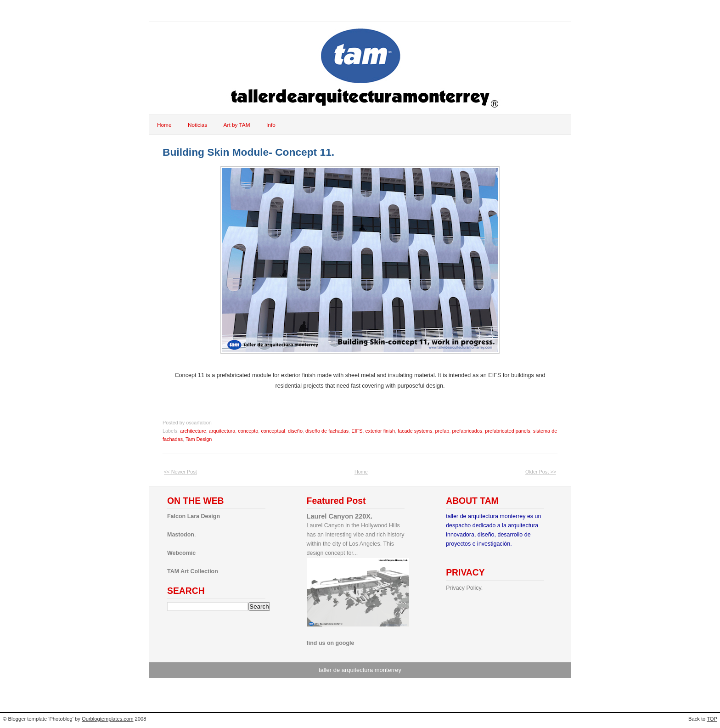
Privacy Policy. (464, 588)
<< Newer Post (180, 472)
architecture (193, 431)
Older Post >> (541, 472)
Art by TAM (237, 125)
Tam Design (199, 439)
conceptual (273, 431)
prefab (442, 431)
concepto (248, 431)
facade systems (415, 431)
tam (167, 11)
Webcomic (181, 553)
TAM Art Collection (193, 571)
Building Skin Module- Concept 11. (248, 152)
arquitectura (222, 431)
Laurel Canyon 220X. (340, 516)
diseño (295, 431)
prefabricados (467, 431)
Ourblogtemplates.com (108, 719)
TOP (712, 719)
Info (271, 125)
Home (164, 125)
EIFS (357, 431)
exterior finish (380, 431)
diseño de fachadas (327, 431)
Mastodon (181, 535)
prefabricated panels (507, 431)
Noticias (197, 125)
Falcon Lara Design (194, 516)
